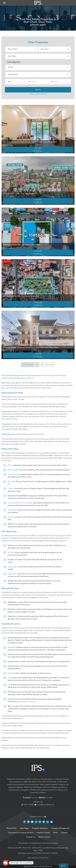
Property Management (60, 829)
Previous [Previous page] (28, 365)
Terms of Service (33, 858)
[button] (4, 3)
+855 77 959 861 (28, 805)
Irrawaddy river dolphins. (28, 702)
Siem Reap (53, 782)
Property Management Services (23, 378)
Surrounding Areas (13, 62)
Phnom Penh (42, 782)
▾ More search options (38, 94)
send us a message (54, 746)
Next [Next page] (50, 365)
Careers (64, 833)
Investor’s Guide (43, 833)
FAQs (56, 833)
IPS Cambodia (23, 843)
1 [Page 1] (37, 365)
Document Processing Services (21, 833)
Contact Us (31, 837)
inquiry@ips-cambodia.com (45, 805)
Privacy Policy (44, 858)
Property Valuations (40, 829)
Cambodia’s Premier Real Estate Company (43, 843)
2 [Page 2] (42, 365)
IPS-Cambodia (7, 376)
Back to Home (44, 837)
